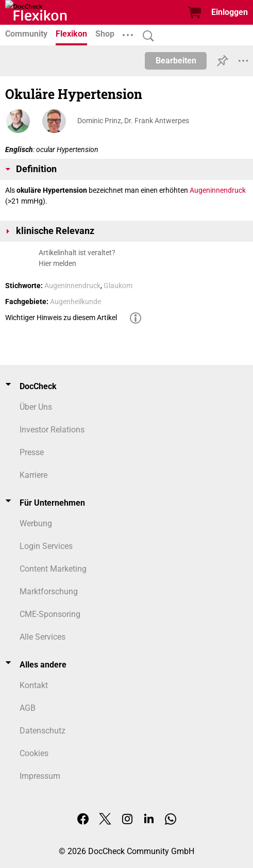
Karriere (33, 475)
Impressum (40, 776)
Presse (32, 452)
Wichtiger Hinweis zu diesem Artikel (61, 318)
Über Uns (36, 407)
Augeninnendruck (218, 190)
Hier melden (57, 263)
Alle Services (43, 637)
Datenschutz (43, 731)
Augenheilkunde (75, 302)
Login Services (46, 546)
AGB (28, 708)
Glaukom (118, 286)
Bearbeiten (176, 61)
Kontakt (34, 685)
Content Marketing (53, 569)
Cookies (34, 753)
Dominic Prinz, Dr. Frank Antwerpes (133, 121)
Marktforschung (49, 591)
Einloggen (230, 12)
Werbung (36, 523)
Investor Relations (52, 430)
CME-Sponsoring (50, 614)
